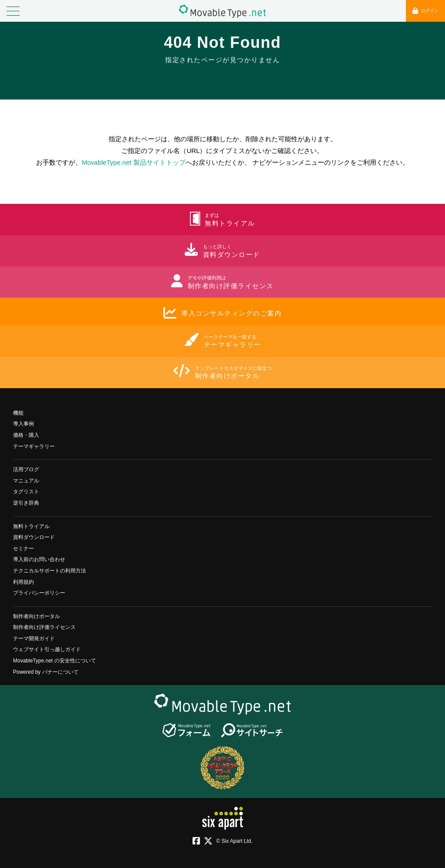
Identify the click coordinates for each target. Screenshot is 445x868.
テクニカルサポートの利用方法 (50, 571)
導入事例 (23, 424)
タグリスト (26, 492)
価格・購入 (26, 435)
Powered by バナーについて (46, 672)
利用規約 (23, 582)
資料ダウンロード (34, 537)
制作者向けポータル (37, 616)
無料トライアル (31, 526)
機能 (18, 413)
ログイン (425, 11)
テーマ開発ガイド (34, 639)
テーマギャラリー (34, 446)
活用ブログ (26, 469)
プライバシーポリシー (39, 593)
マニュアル (26, 481)
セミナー (23, 549)
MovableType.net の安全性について (55, 661)
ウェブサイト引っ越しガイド (47, 649)
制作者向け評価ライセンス (44, 627)
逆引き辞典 (26, 503)
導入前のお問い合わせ (39, 559)
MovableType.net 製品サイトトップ (133, 162)
